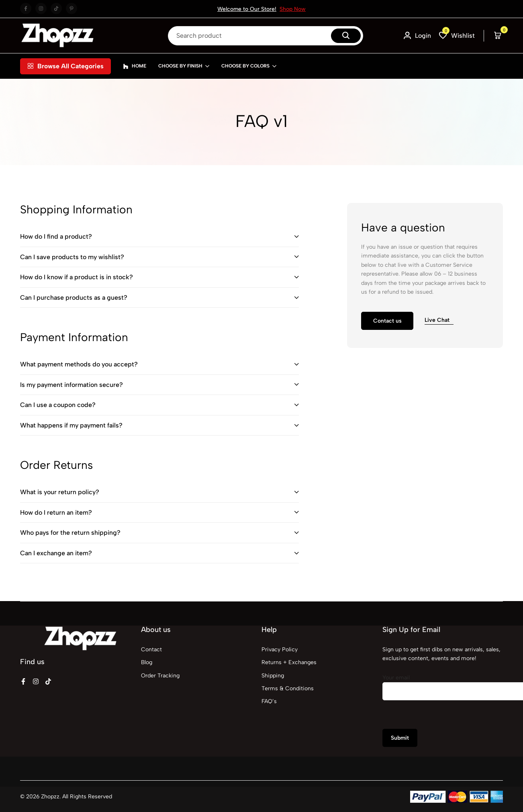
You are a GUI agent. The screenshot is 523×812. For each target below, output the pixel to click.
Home (135, 66)
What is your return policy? (60, 492)
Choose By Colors (245, 66)
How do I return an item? (56, 512)
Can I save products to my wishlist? (72, 257)
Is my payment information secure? (72, 385)
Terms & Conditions (288, 688)
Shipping (273, 676)
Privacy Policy (280, 649)
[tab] (159, 237)
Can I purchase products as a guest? (74, 298)
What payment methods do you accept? (79, 364)
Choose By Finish (180, 66)
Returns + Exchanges (289, 662)
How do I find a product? (56, 236)
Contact (151, 649)
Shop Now (293, 9)
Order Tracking (160, 676)
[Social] (23, 682)
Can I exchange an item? (56, 553)
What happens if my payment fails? (71, 425)
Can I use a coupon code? (58, 405)
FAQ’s (269, 701)
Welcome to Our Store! (247, 9)
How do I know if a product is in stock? (77, 277)
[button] (457, 36)
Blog (147, 662)
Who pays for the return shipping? (70, 533)
